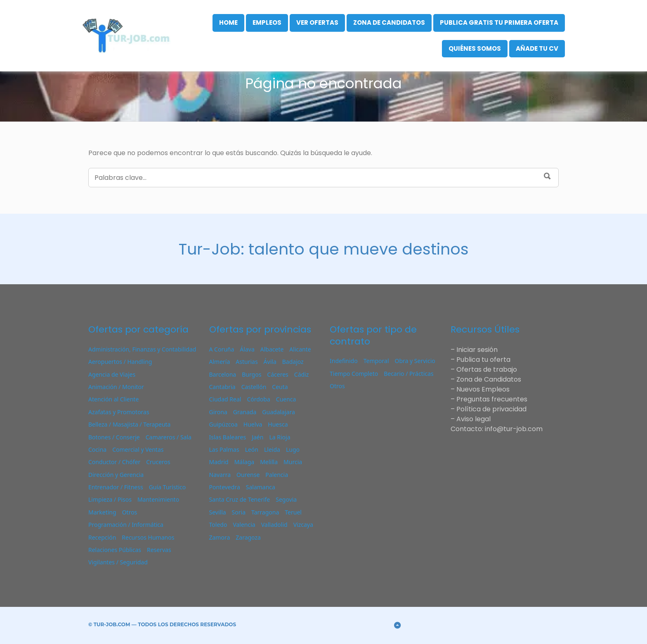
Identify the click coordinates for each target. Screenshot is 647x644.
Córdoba (258, 399)
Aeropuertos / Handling (120, 362)
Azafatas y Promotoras (119, 412)
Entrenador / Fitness (116, 487)
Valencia (244, 525)
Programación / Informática (126, 525)
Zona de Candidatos (389, 22)
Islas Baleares (228, 437)
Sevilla (218, 512)
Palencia (277, 475)
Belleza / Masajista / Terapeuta (129, 424)
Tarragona (265, 512)
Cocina (97, 449)
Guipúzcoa (223, 424)
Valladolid (274, 525)
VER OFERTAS (317, 22)
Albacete (272, 349)
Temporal (376, 361)
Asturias (247, 362)
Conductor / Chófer (114, 462)
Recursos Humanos (148, 537)
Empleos (267, 22)
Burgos (251, 374)
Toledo (218, 525)
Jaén (257, 437)
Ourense (248, 475)
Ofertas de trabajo (487, 369)
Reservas (159, 550)
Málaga (244, 462)
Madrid (219, 462)
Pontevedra (225, 487)
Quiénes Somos (475, 48)
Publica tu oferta (483, 360)
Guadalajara (278, 412)
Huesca (278, 424)
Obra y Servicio (415, 361)
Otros (130, 512)
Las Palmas (224, 449)
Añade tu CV (537, 48)
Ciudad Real (225, 399)
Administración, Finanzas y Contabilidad (142, 349)
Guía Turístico (168, 487)
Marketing (102, 512)
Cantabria (222, 387)
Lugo (293, 449)
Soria (239, 512)
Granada (245, 412)
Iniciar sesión (477, 350)
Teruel (293, 512)
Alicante (300, 349)
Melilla (269, 462)
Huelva (253, 424)
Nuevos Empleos (483, 389)
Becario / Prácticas (409, 374)
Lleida (272, 449)
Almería (220, 362)
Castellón (254, 387)
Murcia (293, 462)
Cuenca (286, 399)
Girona (218, 412)
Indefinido (344, 361)
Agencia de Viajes (112, 374)
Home (228, 22)
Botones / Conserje (114, 437)
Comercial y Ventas (138, 449)
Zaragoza (248, 537)
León (252, 449)
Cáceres (277, 374)
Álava (247, 349)
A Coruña (222, 349)
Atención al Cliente (113, 399)
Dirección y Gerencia (116, 475)
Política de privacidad (491, 409)
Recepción (102, 537)
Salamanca (261, 487)
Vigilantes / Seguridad (118, 562)
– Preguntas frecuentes (489, 399)
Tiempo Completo (354, 374)
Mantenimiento (158, 499)
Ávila (270, 362)
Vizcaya (303, 525)
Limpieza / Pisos (110, 499)
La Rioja (280, 437)
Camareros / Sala (169, 437)
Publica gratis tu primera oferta (499, 22)
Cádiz (302, 374)
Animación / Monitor (116, 387)
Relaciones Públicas (115, 550)
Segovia (286, 499)
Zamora (220, 537)
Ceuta (280, 387)
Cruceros (158, 462)
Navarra (220, 475)
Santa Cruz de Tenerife (240, 499)
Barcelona (223, 374)
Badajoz (293, 362)
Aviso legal (473, 419)
